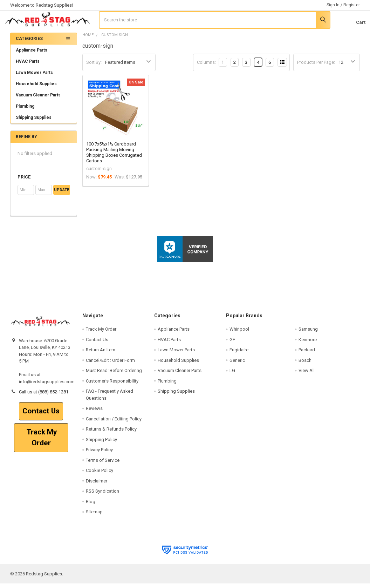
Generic (237, 365)
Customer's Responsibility (112, 386)
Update (61, 194)
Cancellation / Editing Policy (114, 423)
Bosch (305, 365)
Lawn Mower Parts (34, 77)
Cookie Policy (100, 475)
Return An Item (101, 354)
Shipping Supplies (44, 122)
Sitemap (94, 516)
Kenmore (308, 344)
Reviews (94, 413)
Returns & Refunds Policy (111, 434)
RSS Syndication (102, 496)
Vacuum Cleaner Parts (38, 100)
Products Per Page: (316, 67)
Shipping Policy (101, 444)
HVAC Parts (28, 66)
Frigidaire (239, 354)
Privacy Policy (99, 454)
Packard (307, 354)
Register (352, 5)
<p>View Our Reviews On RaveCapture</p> (185, 288)
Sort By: (94, 67)
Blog (91, 506)
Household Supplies (36, 88)
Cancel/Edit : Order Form (110, 365)
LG (232, 375)
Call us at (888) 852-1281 (44, 396)
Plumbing (25, 111)
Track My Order (41, 442)
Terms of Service (103, 464)
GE (232, 344)
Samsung (308, 334)
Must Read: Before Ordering (114, 375)
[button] (44, 182)
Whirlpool (239, 334)
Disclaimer (97, 485)
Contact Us (41, 415)
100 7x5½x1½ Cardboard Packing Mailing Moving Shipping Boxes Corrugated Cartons (114, 157)
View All (307, 375)
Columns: (206, 66)
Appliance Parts (44, 55)
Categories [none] (29, 43)
